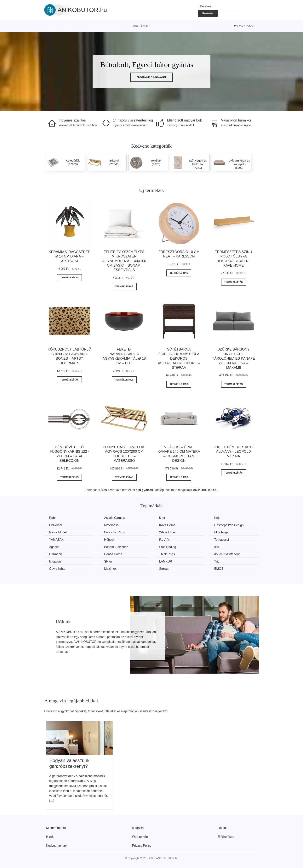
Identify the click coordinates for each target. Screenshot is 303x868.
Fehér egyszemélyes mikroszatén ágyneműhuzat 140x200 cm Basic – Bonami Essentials (124, 261)
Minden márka (56, 828)
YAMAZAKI (57, 540)
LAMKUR (166, 561)
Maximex (110, 569)
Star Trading (168, 547)
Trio (217, 561)
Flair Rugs (221, 532)
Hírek (50, 837)
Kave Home (167, 525)
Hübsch (109, 540)
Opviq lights (57, 569)
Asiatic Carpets (115, 518)
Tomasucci (222, 540)
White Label (167, 532)
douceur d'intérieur (227, 554)
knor (162, 518)
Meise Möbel (58, 532)
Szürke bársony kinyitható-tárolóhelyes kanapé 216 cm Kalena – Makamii (234, 358)
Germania (56, 554)
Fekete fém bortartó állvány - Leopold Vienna (234, 452)
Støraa (164, 569)
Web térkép (141, 26)
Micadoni (55, 561)
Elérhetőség (226, 837)
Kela (217, 518)
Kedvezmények (57, 846)
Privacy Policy (245, 26)
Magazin (138, 828)
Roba (53, 518)
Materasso (111, 525)
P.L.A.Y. (165, 540)
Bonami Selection (116, 547)
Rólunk (223, 828)
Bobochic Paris (114, 532)
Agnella (54, 547)
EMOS (219, 569)
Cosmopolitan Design (229, 525)
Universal (56, 525)
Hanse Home (113, 554)
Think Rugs (167, 554)
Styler (108, 561)
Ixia (217, 547)
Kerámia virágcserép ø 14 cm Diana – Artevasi (69, 256)
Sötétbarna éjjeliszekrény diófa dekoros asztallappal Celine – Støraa (179, 358)
